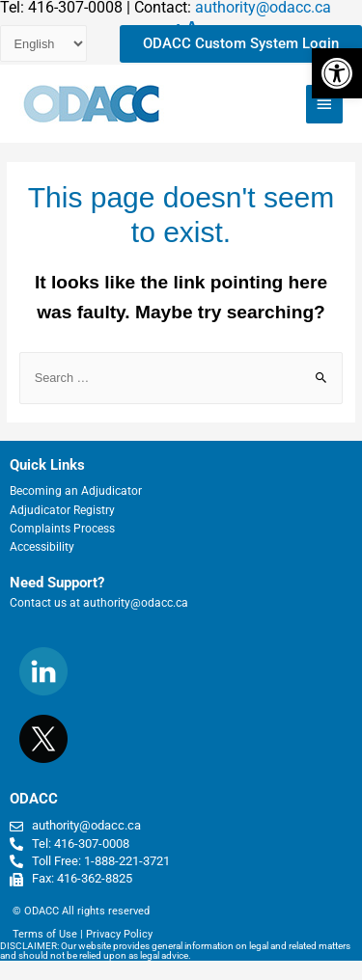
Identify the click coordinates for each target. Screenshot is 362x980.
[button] (337, 73)
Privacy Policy (119, 934)
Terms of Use (45, 934)
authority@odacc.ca (136, 603)
